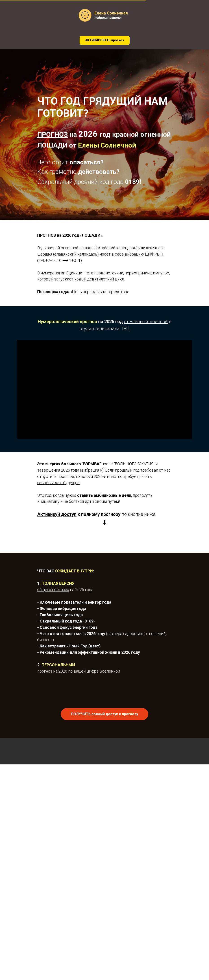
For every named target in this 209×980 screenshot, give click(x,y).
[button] (105, 40)
